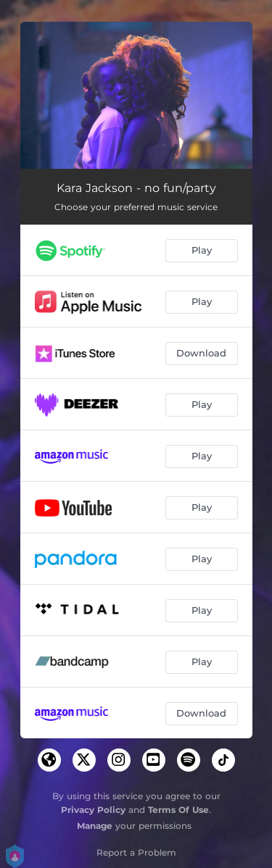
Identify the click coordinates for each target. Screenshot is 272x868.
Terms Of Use (178, 810)
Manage (95, 826)
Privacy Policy (93, 810)
